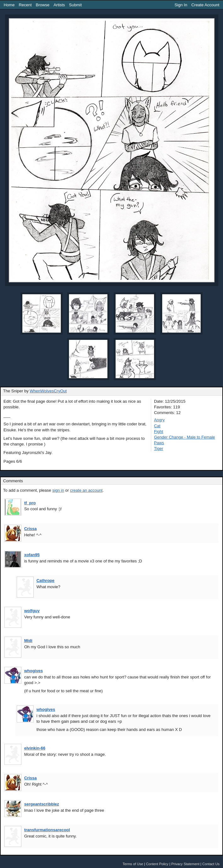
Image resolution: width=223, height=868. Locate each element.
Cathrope (46, 581)
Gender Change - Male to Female (185, 437)
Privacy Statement (186, 864)
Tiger (159, 448)
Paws (159, 443)
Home (9, 5)
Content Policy (157, 864)
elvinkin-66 (35, 748)
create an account (86, 490)
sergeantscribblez (42, 804)
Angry (159, 420)
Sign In (181, 5)
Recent (25, 5)
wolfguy (32, 611)
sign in (58, 490)
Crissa (31, 529)
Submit (75, 5)
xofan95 (32, 555)
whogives (34, 671)
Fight (159, 431)
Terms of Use (133, 864)
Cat (157, 426)
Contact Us (211, 864)
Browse (43, 5)
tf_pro (30, 503)
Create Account (205, 5)
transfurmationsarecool (47, 830)
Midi (28, 641)
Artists (59, 5)
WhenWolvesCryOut (48, 391)
